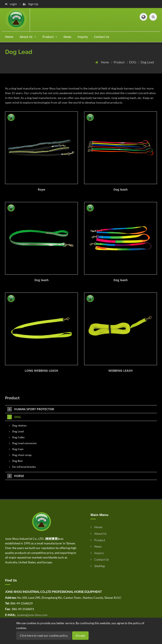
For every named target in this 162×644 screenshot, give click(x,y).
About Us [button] (28, 37)
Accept (80, 635)
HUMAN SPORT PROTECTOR (31, 409)
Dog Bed (16, 461)
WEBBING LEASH (121, 371)
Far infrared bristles (22, 467)
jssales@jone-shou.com (32, 615)
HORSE (16, 476)
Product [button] (50, 37)
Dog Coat (16, 449)
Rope (41, 189)
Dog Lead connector (23, 443)
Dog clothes (18, 426)
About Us (99, 534)
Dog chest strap (20, 455)
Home (9, 37)
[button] (143, 17)
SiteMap (98, 566)
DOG (133, 62)
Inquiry (83, 37)
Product (119, 62)
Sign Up (30, 4)
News (67, 37)
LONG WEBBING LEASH (41, 371)
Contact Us (102, 37)
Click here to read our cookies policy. (44, 635)
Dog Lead (147, 62)
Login (11, 4)
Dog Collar (17, 437)
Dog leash (121, 189)
